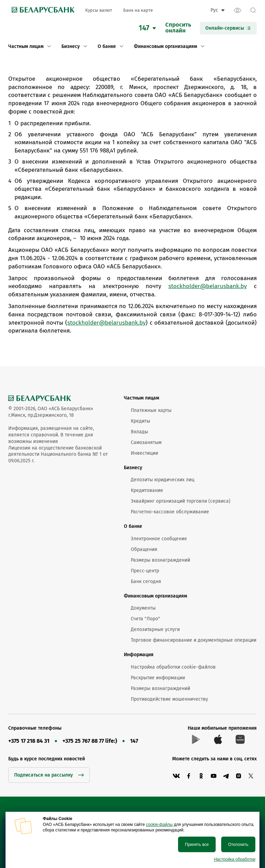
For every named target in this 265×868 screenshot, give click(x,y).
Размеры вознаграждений (160, 560)
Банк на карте (138, 10)
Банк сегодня (146, 581)
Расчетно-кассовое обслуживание (170, 512)
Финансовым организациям (155, 596)
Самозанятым (146, 442)
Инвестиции (144, 453)
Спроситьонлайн (178, 28)
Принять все (197, 845)
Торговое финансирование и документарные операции (194, 640)
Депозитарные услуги (155, 629)
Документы (143, 608)
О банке (133, 526)
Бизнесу (133, 468)
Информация (139, 655)
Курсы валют (99, 10)
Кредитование (147, 490)
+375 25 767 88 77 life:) (90, 741)
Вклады (139, 432)
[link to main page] (41, 10)
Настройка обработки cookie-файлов (173, 667)
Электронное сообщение (159, 539)
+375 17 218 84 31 (29, 741)
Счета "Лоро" (145, 619)
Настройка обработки (235, 859)
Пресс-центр (145, 571)
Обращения (144, 549)
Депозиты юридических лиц (163, 480)
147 (134, 741)
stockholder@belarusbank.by (208, 286)
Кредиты (140, 421)
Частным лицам (141, 398)
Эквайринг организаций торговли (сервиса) (181, 501)
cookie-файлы (159, 825)
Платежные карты (151, 410)
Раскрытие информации (158, 678)
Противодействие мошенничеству (169, 699)
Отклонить (238, 845)
